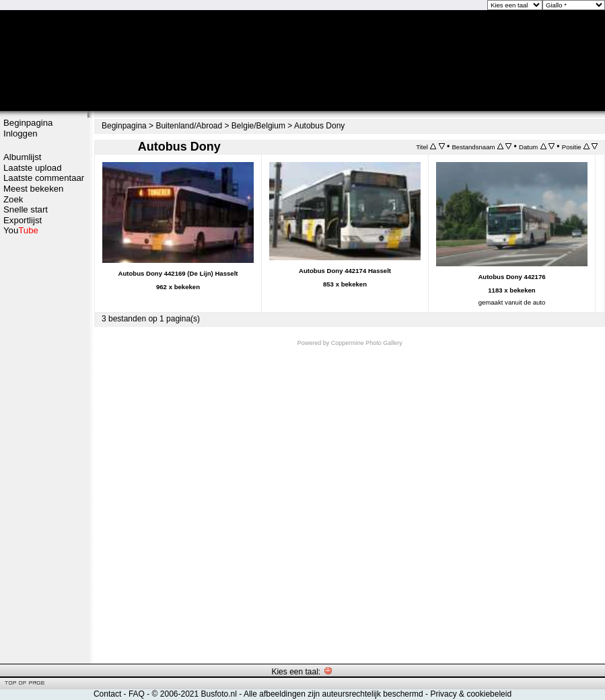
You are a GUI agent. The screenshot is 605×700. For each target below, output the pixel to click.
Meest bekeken (33, 189)
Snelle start (26, 209)
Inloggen (21, 133)
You (21, 230)
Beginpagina (28, 123)
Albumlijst (22, 157)
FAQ (137, 694)
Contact (107, 694)
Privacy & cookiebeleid (471, 694)
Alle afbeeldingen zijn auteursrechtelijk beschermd (333, 694)
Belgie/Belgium (258, 126)
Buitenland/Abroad (189, 126)
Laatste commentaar (44, 178)
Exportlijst (23, 220)
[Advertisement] (44, 449)
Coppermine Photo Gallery (367, 343)
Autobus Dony (319, 126)
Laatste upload (33, 168)
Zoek (13, 199)
